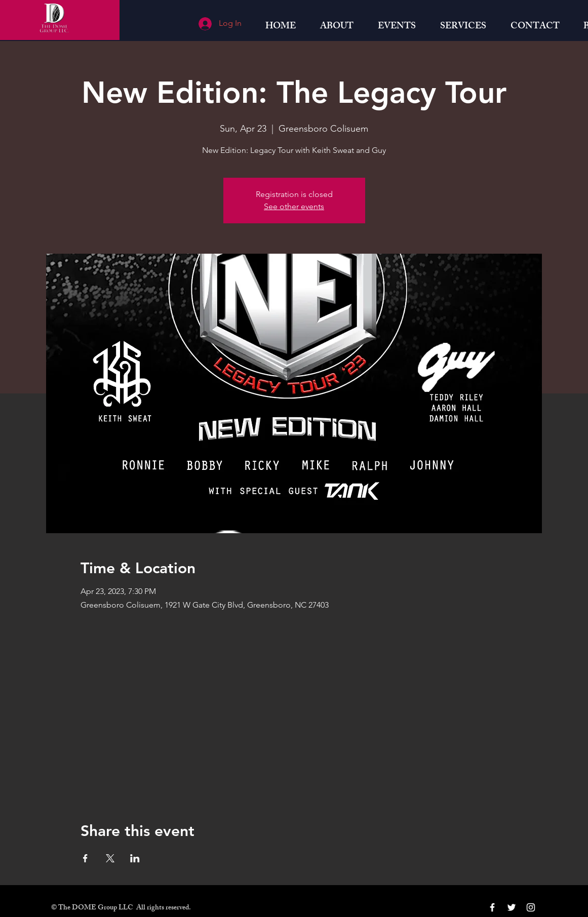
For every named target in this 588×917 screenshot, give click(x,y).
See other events (294, 206)
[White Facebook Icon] (492, 907)
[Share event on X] (110, 858)
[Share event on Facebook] (85, 858)
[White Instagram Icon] (531, 907)
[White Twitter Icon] (512, 907)
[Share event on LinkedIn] (135, 858)
